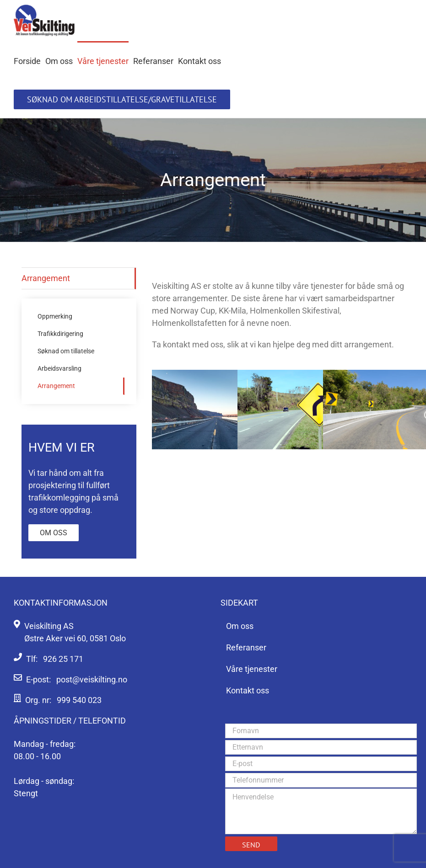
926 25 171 (63, 659)
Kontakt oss (248, 690)
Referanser (246, 647)
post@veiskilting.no (92, 679)
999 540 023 (79, 700)
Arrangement (46, 278)
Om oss (54, 533)
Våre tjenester (252, 669)
